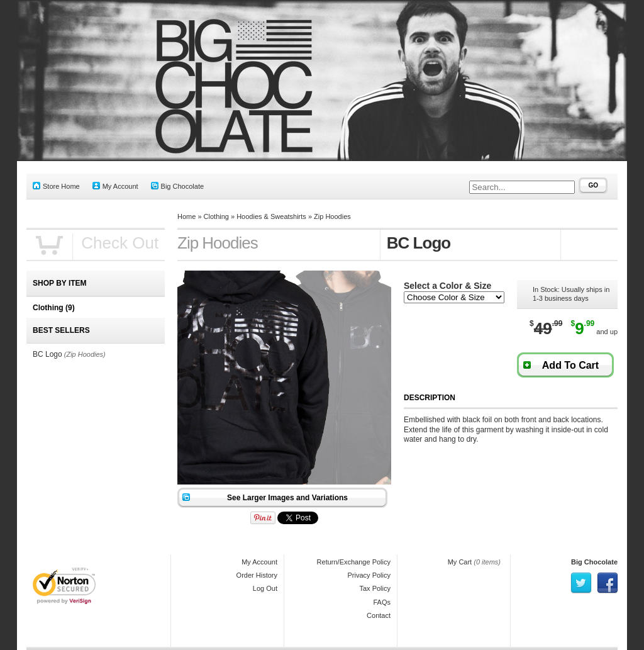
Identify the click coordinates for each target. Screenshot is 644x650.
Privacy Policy (369, 575)
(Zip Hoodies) (85, 354)
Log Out (265, 588)
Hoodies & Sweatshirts (271, 216)
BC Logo (47, 354)
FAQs (382, 602)
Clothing (216, 216)
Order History (257, 575)
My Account (115, 186)
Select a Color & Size (447, 286)
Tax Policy (375, 588)
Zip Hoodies (332, 216)
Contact (379, 615)
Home (186, 216)
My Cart (460, 562)
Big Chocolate (178, 186)
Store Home (56, 186)
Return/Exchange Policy (354, 562)
